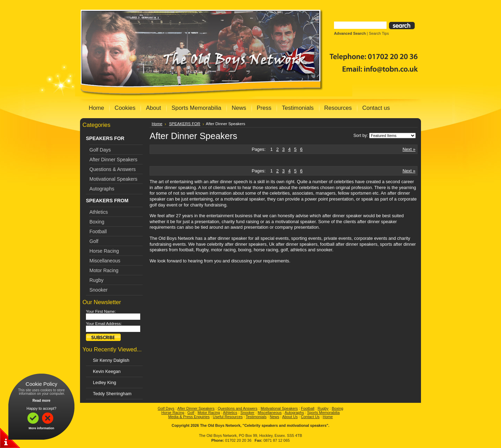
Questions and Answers (238, 408)
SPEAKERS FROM (107, 201)
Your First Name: (101, 311)
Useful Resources (228, 417)
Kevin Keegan (107, 371)
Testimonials (256, 417)
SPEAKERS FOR (105, 138)
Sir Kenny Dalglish (111, 360)
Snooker (98, 290)
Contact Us (310, 417)
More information (41, 428)
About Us (290, 417)
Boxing (97, 222)
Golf (94, 241)
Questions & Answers (113, 169)
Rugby (96, 280)
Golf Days (100, 150)
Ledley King (105, 382)
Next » (409, 149)
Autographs (102, 189)
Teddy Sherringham (112, 394)
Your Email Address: (104, 324)
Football (98, 231)
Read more (41, 401)
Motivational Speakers (113, 179)
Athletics (99, 212)
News (274, 417)
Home (157, 124)
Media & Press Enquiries (189, 417)
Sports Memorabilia (324, 413)
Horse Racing (104, 251)
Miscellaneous (105, 261)
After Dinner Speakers (113, 160)
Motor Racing (104, 270)
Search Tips (379, 33)
